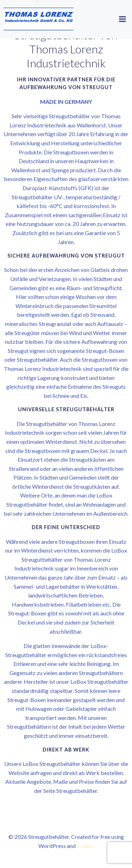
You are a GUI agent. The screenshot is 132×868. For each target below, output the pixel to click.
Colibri (85, 846)
